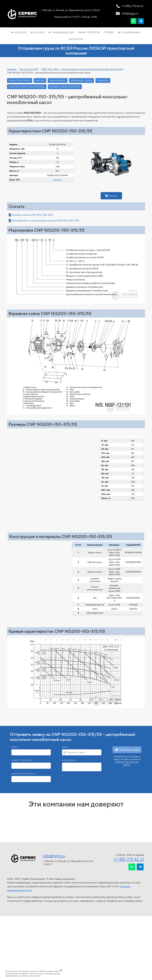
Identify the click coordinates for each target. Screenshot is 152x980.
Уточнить (57, 180)
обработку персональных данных (127, 763)
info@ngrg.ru (54, 856)
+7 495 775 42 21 (129, 859)
